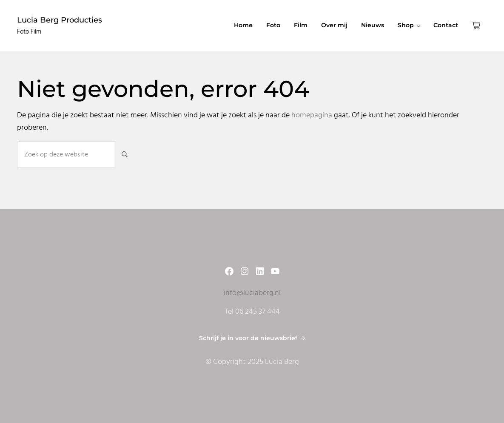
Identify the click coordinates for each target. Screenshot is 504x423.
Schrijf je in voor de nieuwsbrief (248, 338)
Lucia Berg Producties (60, 20)
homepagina (312, 115)
